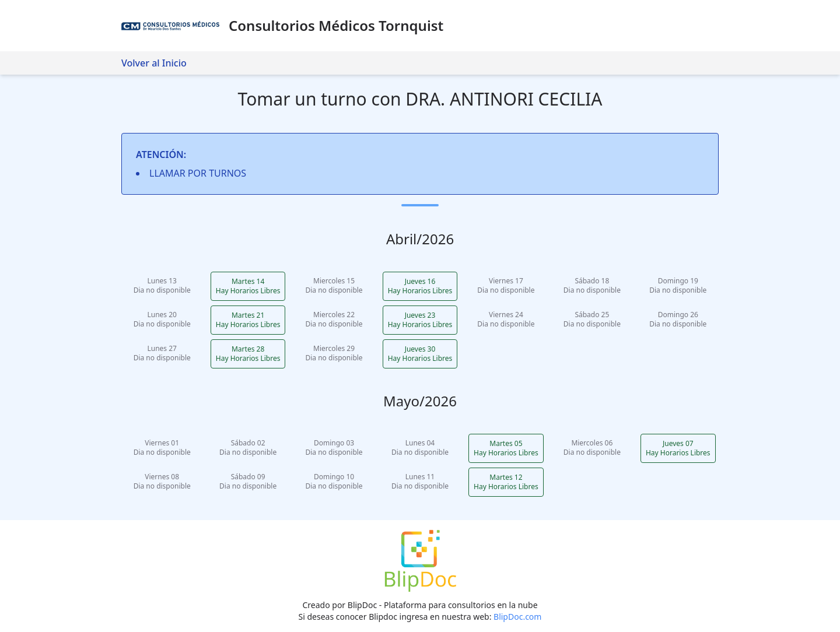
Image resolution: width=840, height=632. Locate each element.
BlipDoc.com (517, 617)
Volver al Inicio (154, 63)
